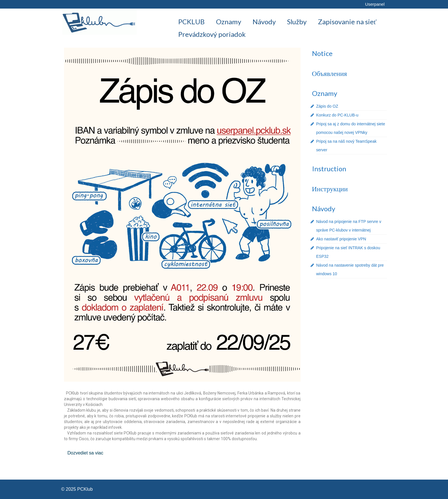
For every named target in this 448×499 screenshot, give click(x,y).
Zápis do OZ (327, 106)
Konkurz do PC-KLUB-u (337, 115)
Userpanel (375, 4)
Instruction (329, 169)
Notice (322, 53)
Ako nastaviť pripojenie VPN (341, 239)
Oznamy (325, 93)
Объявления (330, 73)
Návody (324, 209)
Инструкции (330, 189)
